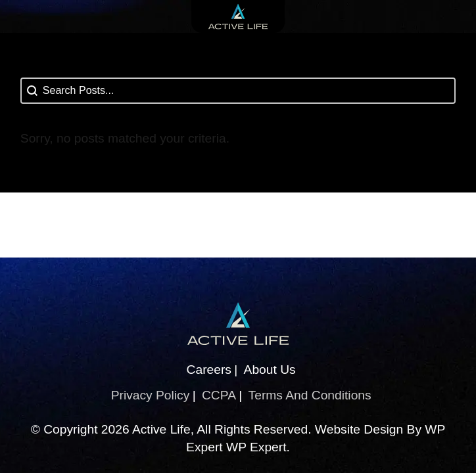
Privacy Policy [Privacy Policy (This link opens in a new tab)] (151, 395)
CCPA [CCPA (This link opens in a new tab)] (219, 395)
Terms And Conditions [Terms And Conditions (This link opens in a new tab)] (310, 395)
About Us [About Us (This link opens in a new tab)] (270, 370)
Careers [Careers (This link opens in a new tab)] (209, 370)
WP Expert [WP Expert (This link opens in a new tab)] (256, 447)
